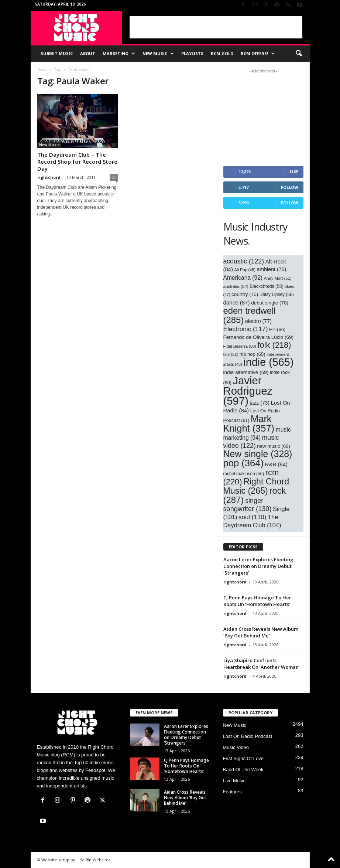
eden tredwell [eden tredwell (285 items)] (250, 315)
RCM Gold (222, 53)
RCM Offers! (258, 54)
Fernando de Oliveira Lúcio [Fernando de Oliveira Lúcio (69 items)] (259, 337)
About (88, 53)
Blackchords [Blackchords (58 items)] (266, 286)
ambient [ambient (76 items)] (271, 269)
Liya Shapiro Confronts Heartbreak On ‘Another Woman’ (262, 664)
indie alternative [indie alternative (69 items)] (246, 372)
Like (294, 172)
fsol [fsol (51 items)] (231, 354)
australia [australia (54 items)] (236, 286)
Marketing (119, 54)
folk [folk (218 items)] (274, 345)
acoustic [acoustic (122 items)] (244, 261)
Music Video (236, 747)
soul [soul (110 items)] (252, 517)
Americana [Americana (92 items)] (243, 278)
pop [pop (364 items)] (244, 463)
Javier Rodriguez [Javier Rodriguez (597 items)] (248, 391)
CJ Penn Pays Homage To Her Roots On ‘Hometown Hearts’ (257, 601)
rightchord (49, 177)
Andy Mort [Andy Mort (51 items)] (278, 278)
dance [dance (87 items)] (237, 302)
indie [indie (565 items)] (268, 362)
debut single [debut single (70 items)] (270, 303)
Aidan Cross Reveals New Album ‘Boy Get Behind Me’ (261, 632)
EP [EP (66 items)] (277, 329)
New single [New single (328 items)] (258, 454)
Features (232, 792)
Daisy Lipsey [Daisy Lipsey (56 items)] (277, 295)
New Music (158, 54)
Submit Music (57, 53)
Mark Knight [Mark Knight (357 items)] (249, 423)
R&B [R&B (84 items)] (276, 464)
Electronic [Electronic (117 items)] (246, 329)
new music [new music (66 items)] (274, 446)
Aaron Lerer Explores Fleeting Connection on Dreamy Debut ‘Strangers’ (258, 566)
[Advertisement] (216, 27)
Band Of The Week (243, 770)
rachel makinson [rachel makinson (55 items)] (244, 474)
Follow (290, 187)
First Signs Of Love (243, 758)
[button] (299, 54)
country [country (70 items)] (245, 294)
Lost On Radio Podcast (248, 736)
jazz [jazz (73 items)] (260, 403)
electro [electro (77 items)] (258, 321)
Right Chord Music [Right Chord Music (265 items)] (256, 486)
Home (42, 70)
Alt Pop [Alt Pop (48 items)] (245, 270)
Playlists (192, 53)
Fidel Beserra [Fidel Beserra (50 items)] (240, 346)
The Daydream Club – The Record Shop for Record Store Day (77, 161)
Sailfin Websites (95, 860)
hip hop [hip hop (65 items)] (253, 354)
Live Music (234, 781)
